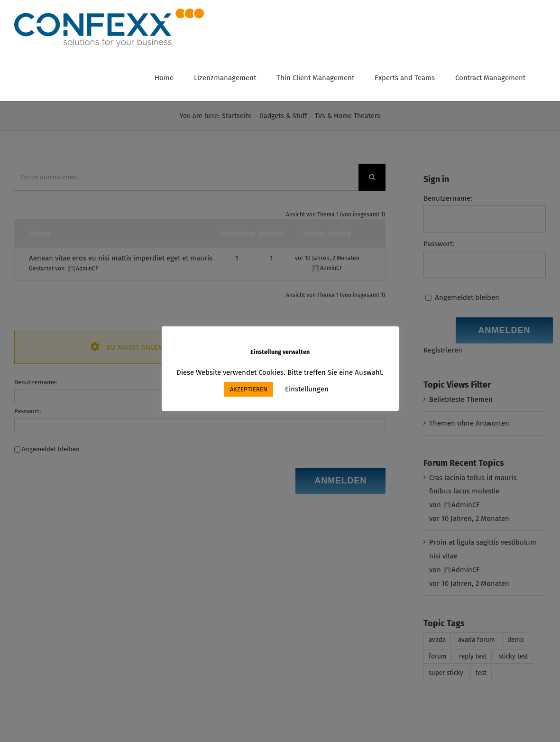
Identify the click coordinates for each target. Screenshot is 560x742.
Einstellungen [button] (307, 389)
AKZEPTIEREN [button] (249, 389)
